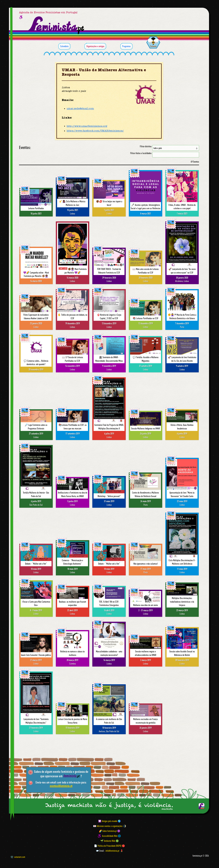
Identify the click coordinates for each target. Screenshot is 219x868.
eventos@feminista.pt (61, 786)
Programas (126, 46)
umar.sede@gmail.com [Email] (80, 109)
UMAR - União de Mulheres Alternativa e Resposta (104, 72)
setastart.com (18, 857)
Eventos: (25, 147)
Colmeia (153, 46)
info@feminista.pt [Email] (112, 851)
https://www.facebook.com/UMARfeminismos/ (95, 131)
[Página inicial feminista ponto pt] (56, 25)
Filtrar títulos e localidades (141, 153)
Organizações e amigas (95, 46)
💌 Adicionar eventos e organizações (108, 826)
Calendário (64, 46)
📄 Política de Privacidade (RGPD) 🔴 (109, 846)
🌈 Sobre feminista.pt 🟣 (110, 831)
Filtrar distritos (146, 146)
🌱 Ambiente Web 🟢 (110, 841)
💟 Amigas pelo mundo (108, 821)
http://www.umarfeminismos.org (87, 126)
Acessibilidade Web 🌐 (112, 836)
